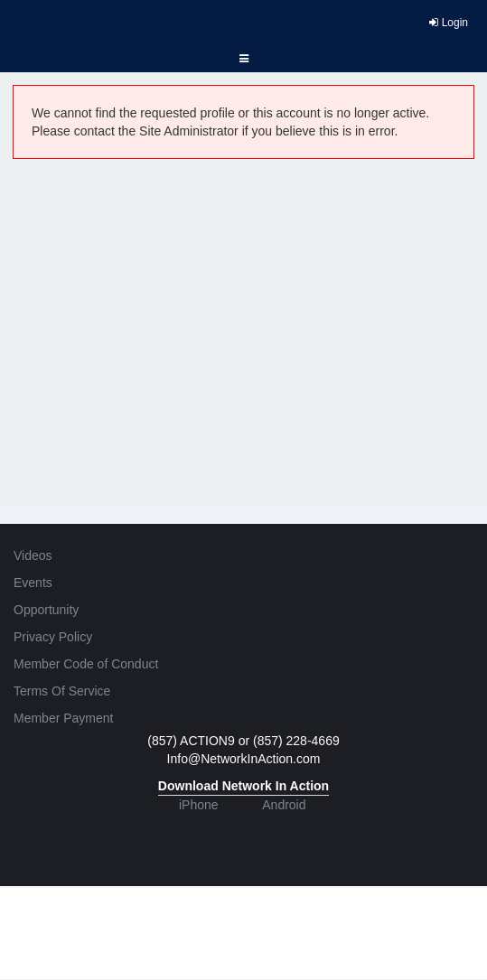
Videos (33, 555)
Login (449, 23)
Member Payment (63, 718)
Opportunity (46, 610)
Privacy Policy (53, 637)
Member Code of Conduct (86, 664)
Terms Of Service (62, 691)
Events (33, 583)
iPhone (199, 805)
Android (284, 805)
